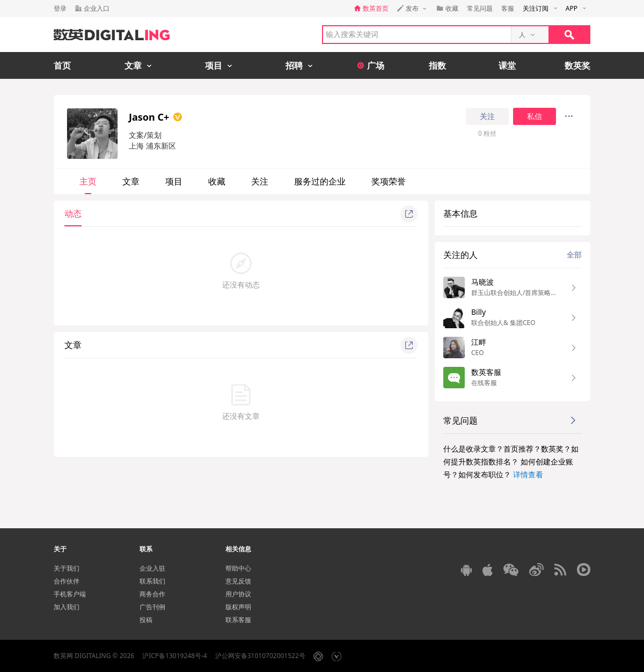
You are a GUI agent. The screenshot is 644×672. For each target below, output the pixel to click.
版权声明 (238, 607)
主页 (88, 181)
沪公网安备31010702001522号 (260, 656)
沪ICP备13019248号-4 (175, 656)
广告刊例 (152, 607)
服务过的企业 (320, 181)
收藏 (217, 181)
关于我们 (67, 568)
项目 (174, 181)
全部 (574, 254)
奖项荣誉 (389, 181)
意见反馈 (238, 581)
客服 (508, 8)
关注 (487, 116)
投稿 (146, 620)
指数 (437, 65)
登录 (60, 8)
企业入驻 (152, 568)
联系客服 (238, 620)
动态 (73, 213)
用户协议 (238, 594)
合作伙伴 (67, 581)
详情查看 (528, 474)
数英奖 (577, 65)
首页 (62, 65)
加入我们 (67, 607)
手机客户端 (70, 594)
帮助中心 (238, 568)
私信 (535, 116)
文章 (131, 181)
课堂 (507, 65)
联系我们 (152, 581)
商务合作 (152, 594)
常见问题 (480, 8)
